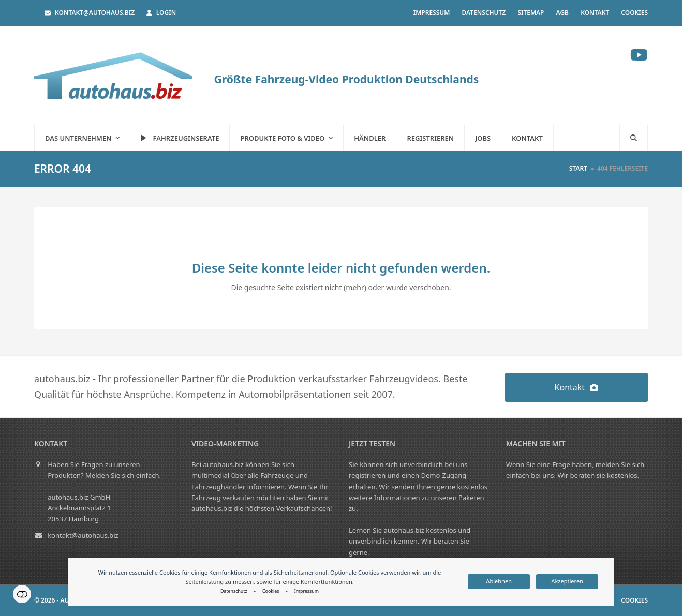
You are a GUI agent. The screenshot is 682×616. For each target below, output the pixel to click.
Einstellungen (22, 594)
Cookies (271, 591)
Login (166, 13)
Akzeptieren (567, 581)
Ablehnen (499, 581)
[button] (634, 138)
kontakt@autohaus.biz (95, 13)
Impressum (307, 591)
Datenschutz (234, 591)
